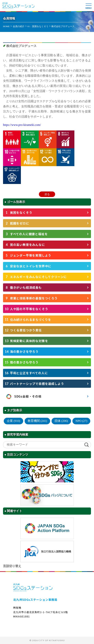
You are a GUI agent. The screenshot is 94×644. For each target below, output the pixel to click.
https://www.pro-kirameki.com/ (22, 125)
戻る (47, 194)
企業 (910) (13, 421)
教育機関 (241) (37, 421)
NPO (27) (81, 421)
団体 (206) (61, 421)
